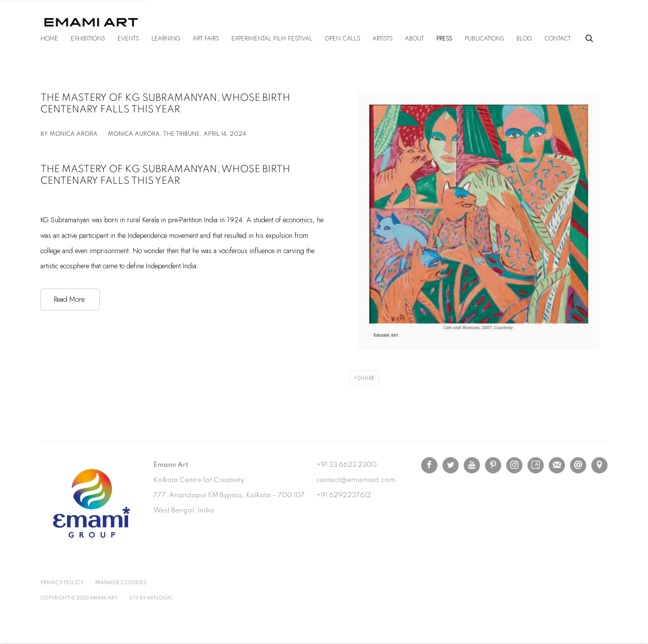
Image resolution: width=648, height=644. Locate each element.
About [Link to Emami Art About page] (414, 38)
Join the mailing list (557, 465)
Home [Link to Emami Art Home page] (49, 38)
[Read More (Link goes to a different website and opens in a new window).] (70, 299)
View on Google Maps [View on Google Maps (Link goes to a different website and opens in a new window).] (599, 465)
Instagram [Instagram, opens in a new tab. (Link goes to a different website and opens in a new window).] (514, 465)
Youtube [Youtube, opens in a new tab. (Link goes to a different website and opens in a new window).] (472, 465)
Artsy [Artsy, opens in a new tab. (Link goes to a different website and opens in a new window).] (536, 465)
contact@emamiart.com (356, 480)
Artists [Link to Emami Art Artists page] (382, 38)
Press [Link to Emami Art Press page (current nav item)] (444, 38)
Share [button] (366, 378)
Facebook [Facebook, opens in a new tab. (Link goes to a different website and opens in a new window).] (429, 465)
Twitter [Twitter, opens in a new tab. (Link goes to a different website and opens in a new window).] (451, 465)
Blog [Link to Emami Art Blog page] (524, 38)
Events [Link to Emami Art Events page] (128, 38)
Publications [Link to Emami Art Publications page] (484, 38)
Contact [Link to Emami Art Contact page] (558, 38)
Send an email (578, 465)
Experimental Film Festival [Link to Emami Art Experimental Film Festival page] (272, 38)
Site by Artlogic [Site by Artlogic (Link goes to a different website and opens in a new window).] (151, 598)
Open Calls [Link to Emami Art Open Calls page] (342, 38)
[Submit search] (590, 37)
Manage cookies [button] (121, 582)
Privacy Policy (62, 582)
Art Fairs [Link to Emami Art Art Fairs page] (206, 38)
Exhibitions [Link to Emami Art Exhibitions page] (88, 38)
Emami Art (91, 22)
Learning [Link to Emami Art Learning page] (166, 38)
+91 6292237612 (344, 495)
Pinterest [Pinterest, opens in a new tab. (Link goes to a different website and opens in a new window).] (493, 465)
